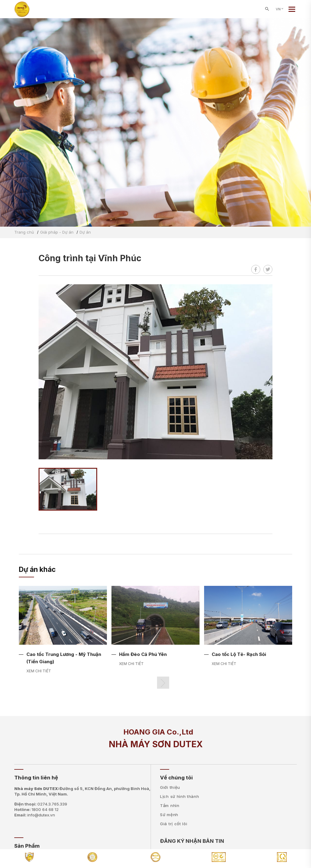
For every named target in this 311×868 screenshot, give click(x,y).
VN (280, 9)
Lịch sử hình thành (180, 796)
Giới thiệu (170, 787)
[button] (163, 683)
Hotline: (36, 809)
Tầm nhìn (170, 806)
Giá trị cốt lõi (174, 824)
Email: (35, 815)
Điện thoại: (41, 804)
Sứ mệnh (169, 815)
